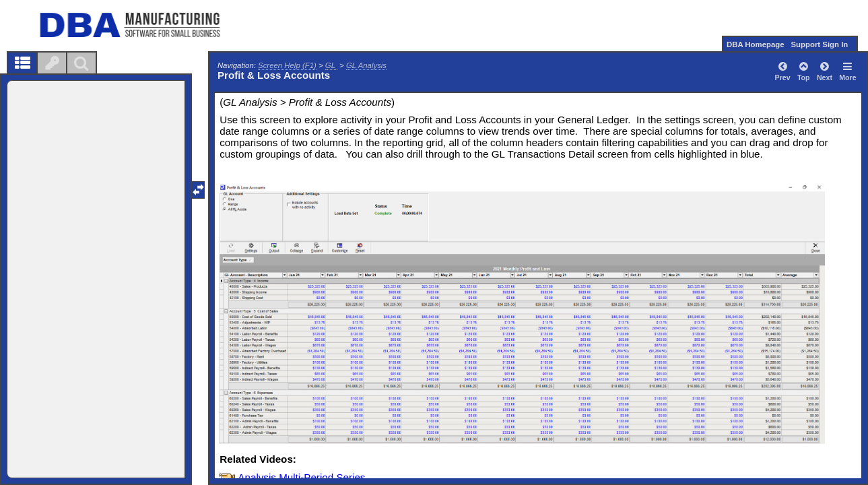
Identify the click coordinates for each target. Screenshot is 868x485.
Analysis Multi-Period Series (301, 477)
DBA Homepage (756, 44)
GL (331, 65)
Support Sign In (819, 44)
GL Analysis (366, 65)
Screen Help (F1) (287, 65)
